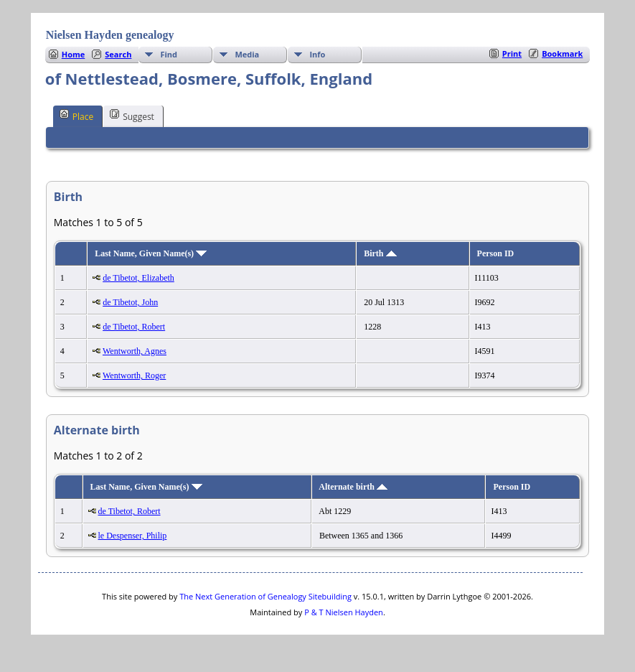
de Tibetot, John (130, 302)
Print (512, 53)
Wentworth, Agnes (135, 351)
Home (74, 54)
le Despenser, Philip (133, 536)
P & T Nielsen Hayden (344, 612)
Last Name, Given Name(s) (151, 253)
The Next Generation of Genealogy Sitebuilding (265, 596)
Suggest (132, 116)
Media (247, 54)
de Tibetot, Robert (134, 327)
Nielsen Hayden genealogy (110, 35)
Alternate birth (353, 487)
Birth (380, 253)
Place (76, 116)
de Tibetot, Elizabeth (138, 278)
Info (317, 54)
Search (118, 54)
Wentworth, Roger (134, 375)
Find (169, 54)
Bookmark (562, 53)
